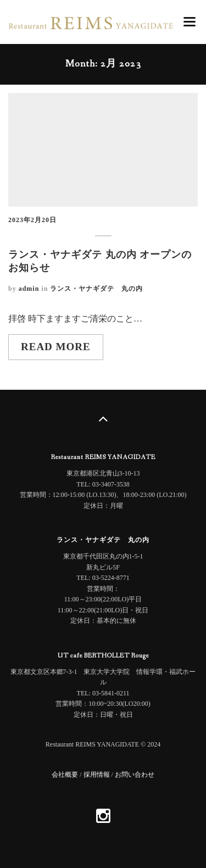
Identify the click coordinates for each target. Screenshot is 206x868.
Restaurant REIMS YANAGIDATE (103, 457)
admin (29, 289)
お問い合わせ (135, 775)
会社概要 (65, 775)
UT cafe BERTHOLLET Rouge (103, 656)
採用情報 (97, 775)
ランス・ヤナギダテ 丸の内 (96, 289)
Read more (56, 347)
